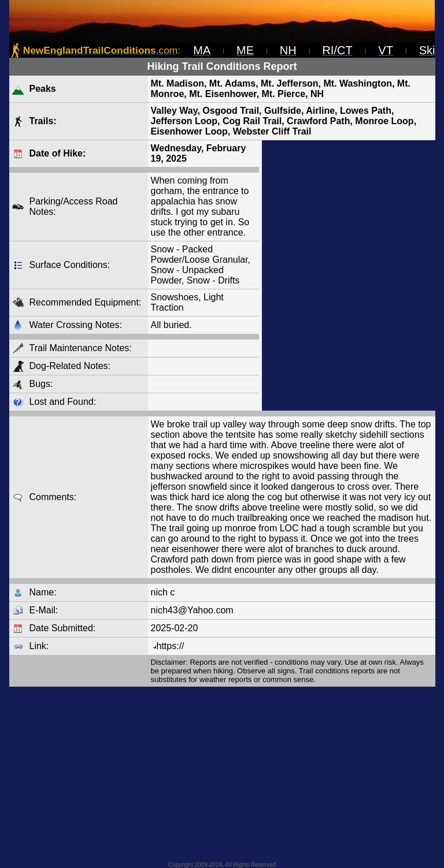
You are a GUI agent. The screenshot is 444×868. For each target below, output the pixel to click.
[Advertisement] (349, 275)
